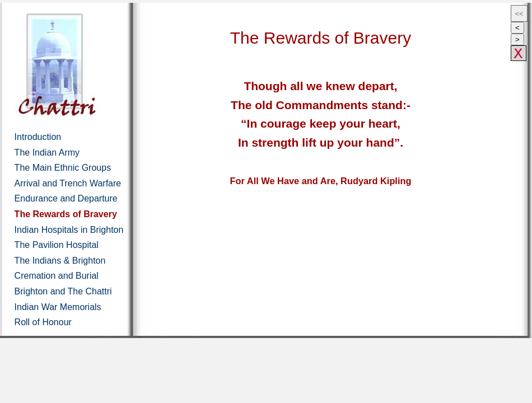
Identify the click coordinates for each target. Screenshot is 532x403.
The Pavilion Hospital (57, 245)
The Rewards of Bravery (66, 214)
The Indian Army (47, 153)
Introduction (38, 137)
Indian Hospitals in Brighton (69, 230)
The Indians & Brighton (60, 261)
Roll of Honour (43, 322)
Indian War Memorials (58, 307)
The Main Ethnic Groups (63, 168)
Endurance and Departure (66, 198)
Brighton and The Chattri (63, 291)
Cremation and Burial (57, 276)
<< (519, 14)
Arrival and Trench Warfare (68, 183)
